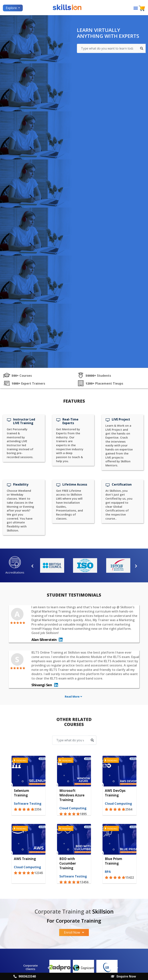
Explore (12, 8)
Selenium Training (21, 793)
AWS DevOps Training (115, 793)
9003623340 (25, 976)
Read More (73, 697)
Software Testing (28, 804)
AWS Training (25, 859)
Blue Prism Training (114, 861)
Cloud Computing (73, 808)
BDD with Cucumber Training (68, 863)
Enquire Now (123, 976)
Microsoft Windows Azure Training (72, 795)
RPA (108, 872)
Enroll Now (74, 932)
